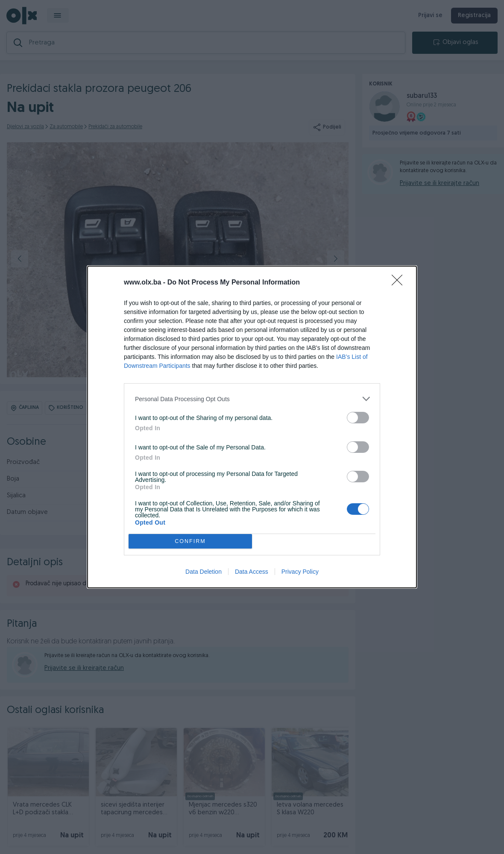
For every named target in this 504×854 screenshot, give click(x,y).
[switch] (358, 418)
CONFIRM (190, 541)
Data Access (252, 572)
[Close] (400, 283)
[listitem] (252, 399)
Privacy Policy (300, 572)
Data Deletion (204, 572)
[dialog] (252, 427)
